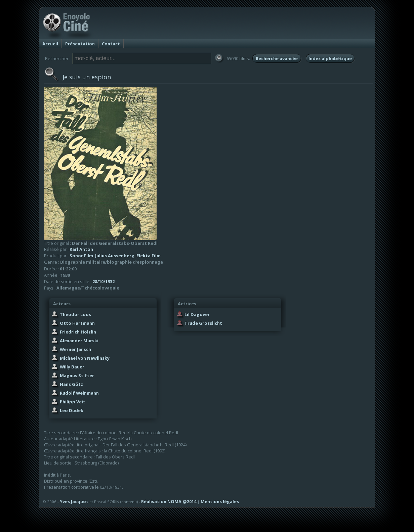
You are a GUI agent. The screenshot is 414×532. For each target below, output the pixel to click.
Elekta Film (149, 256)
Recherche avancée (277, 58)
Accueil (50, 44)
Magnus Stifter (77, 375)
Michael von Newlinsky (85, 358)
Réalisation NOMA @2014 (169, 501)
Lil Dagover (197, 314)
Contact (111, 44)
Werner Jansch (75, 349)
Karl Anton (81, 249)
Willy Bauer (72, 367)
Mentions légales (220, 501)
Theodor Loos (75, 314)
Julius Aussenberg (115, 256)
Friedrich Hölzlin (78, 332)
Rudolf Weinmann (79, 393)
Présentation (80, 44)
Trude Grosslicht (203, 323)
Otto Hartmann (77, 323)
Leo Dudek (72, 410)
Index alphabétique (330, 58)
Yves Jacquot (74, 501)
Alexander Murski (79, 341)
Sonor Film (81, 256)
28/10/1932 (103, 281)
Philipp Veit (73, 402)
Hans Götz (71, 384)
